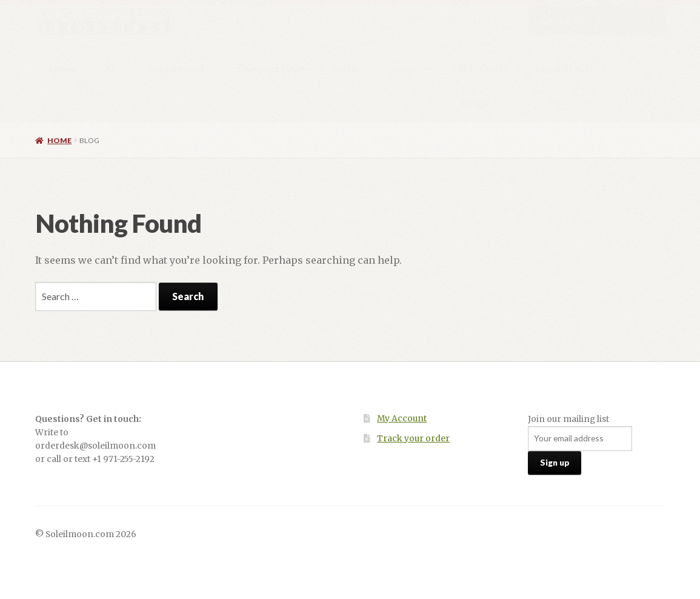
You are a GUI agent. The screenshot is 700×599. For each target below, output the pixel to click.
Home (63, 69)
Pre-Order (484, 69)
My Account (402, 419)
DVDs (346, 69)
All (111, 69)
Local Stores (565, 69)
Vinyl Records (178, 69)
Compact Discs (271, 69)
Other (402, 69)
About (475, 104)
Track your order (413, 439)
